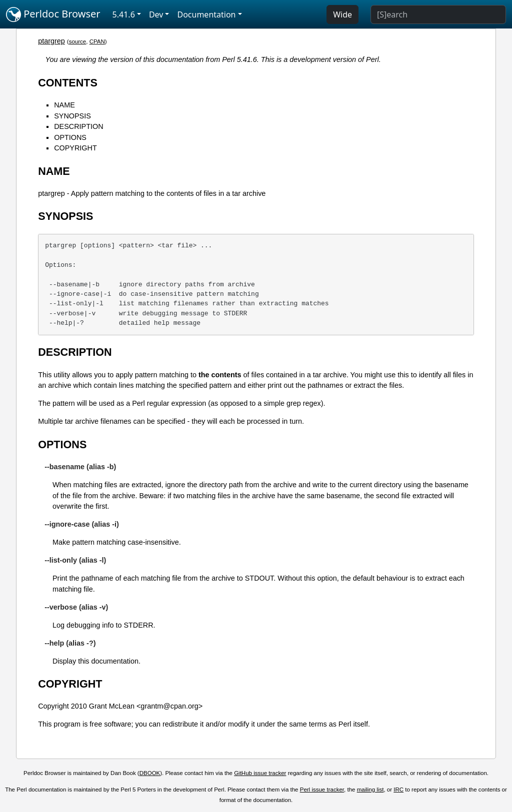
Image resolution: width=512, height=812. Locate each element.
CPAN (97, 41)
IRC (398, 790)
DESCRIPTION (78, 126)
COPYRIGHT (75, 148)
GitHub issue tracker (260, 773)
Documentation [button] (206, 14)
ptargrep (51, 41)
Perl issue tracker (322, 790)
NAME (64, 105)
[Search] (438, 14)
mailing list (370, 790)
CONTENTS (68, 83)
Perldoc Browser (53, 14)
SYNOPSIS (72, 116)
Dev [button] (156, 14)
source (78, 41)
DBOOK (150, 773)
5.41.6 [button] (124, 14)
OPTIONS (70, 137)
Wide (342, 14)
